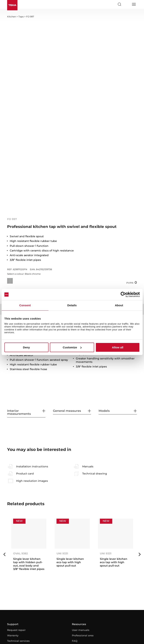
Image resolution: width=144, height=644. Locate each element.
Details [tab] (72, 305)
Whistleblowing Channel (101, 631)
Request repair (16, 561)
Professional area (83, 566)
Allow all (118, 347)
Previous (4, 485)
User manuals (81, 561)
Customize (72, 347)
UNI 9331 (62, 484)
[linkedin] (82, 607)
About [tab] (119, 305)
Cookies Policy (75, 631)
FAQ (75, 572)
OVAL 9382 (20, 484)
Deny (26, 347)
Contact (12, 596)
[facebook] (62, 607)
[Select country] (127, 4)
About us (13, 591)
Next (140, 485)
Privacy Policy (54, 631)
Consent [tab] (25, 305)
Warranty (13, 566)
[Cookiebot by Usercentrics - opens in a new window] (123, 294)
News (11, 585)
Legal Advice (35, 631)
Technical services (18, 572)
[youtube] (72, 607)
